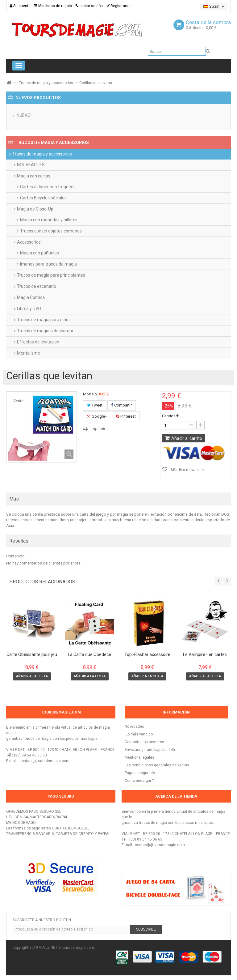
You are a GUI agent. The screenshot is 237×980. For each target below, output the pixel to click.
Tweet (95, 405)
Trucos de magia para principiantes (51, 275)
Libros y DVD (29, 309)
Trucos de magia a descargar (45, 331)
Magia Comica (31, 297)
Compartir (122, 405)
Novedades (134, 726)
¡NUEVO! (24, 115)
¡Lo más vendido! (139, 734)
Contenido (15, 556)
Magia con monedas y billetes (49, 220)
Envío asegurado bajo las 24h (150, 750)
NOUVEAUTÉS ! (32, 165)
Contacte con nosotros (144, 742)
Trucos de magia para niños (44, 320)
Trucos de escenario (37, 286)
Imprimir (98, 429)
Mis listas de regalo (53, 6)
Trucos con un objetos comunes (51, 231)
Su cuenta (20, 6)
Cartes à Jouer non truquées (48, 187)
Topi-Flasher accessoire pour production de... (147, 655)
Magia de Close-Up (35, 209)
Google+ (97, 416)
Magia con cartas (34, 176)
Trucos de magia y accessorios (46, 83)
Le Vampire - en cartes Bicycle (205, 655)
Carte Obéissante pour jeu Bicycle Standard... (32, 655)
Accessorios (29, 242)
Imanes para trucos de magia (48, 264)
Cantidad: (170, 416)
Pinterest (126, 416)
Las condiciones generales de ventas (157, 765)
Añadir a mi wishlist (187, 470)
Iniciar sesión (89, 6)
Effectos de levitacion (38, 342)
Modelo (90, 394)
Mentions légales (139, 757)
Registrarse (118, 6)
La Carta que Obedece (89, 655)
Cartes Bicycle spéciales (43, 198)
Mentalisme (29, 353)
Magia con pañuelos (39, 253)
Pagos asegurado (140, 773)
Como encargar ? (139, 781)
